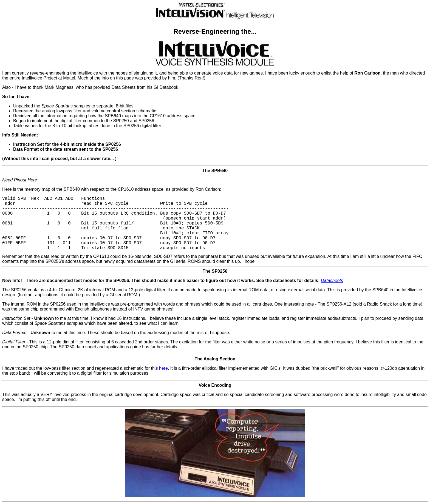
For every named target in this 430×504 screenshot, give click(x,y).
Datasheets (332, 281)
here (163, 368)
